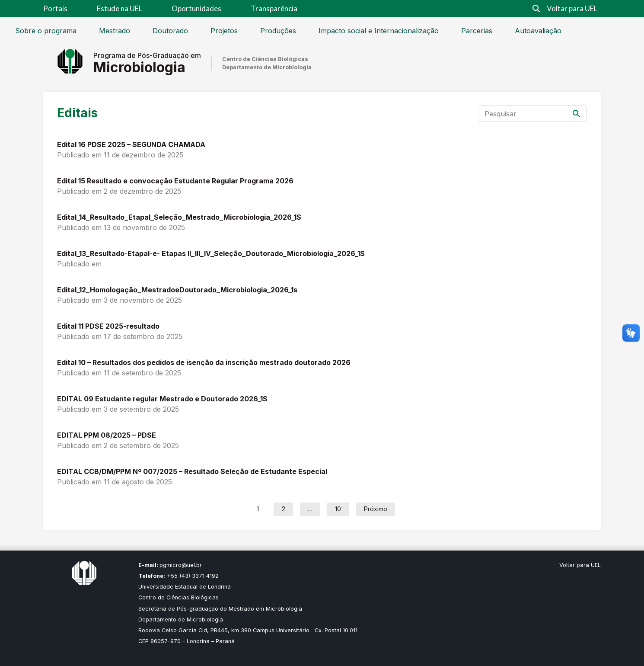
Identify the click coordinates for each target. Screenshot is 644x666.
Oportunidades (196, 8)
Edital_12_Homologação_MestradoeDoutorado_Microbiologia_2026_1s (177, 290)
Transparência (274, 8)
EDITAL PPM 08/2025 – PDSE (107, 435)
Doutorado (170, 31)
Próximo (376, 509)
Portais (55, 8)
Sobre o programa (46, 31)
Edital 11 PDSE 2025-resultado (108, 326)
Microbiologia (139, 67)
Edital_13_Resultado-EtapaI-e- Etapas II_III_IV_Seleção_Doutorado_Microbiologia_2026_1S (211, 253)
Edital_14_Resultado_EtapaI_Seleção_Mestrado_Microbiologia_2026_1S (179, 217)
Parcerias (477, 31)
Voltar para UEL (572, 8)
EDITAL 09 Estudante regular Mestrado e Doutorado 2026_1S (162, 399)
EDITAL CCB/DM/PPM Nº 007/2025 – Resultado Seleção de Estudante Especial (192, 471)
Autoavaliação (538, 31)
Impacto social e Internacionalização (379, 31)
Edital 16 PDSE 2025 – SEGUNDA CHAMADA (131, 144)
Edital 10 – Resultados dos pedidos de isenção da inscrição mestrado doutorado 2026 (204, 362)
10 (338, 509)
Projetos (224, 31)
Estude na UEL (120, 8)
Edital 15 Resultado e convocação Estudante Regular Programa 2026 (175, 181)
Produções (278, 31)
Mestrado (115, 31)
